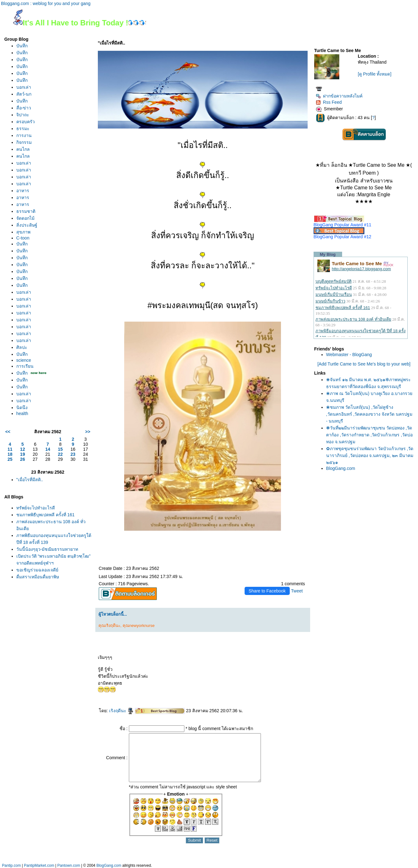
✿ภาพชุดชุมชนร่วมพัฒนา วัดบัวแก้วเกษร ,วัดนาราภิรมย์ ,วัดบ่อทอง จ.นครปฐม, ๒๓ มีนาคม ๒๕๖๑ (370, 455)
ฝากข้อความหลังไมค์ (339, 96)
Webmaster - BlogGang (349, 355)
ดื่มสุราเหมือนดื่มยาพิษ (38, 577)
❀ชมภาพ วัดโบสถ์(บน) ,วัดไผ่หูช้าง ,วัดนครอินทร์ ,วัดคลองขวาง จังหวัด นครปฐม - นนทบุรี (369, 414)
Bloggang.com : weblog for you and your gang (46, 3)
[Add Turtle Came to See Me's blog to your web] (364, 364)
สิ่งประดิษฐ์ (27, 225)
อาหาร (23, 191)
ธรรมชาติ (26, 211)
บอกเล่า (24, 87)
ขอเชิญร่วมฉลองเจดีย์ (37, 570)
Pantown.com (69, 865)
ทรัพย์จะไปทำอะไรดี (36, 508)
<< (8, 432)
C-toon (23, 238)
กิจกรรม (24, 142)
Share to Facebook (267, 591)
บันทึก (22, 46)
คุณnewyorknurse (139, 626)
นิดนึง (22, 408)
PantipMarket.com (39, 865)
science (24, 360)
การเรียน (25, 366)
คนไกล (23, 149)
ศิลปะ (22, 347)
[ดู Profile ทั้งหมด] (375, 74)
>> (87, 432)
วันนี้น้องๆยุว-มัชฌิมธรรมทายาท (47, 549)
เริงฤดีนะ (122, 711)
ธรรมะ (23, 129)
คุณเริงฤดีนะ (109, 626)
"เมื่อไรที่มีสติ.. (30, 480)
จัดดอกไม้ (25, 218)
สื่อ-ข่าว (24, 108)
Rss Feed (329, 102)
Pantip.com (11, 865)
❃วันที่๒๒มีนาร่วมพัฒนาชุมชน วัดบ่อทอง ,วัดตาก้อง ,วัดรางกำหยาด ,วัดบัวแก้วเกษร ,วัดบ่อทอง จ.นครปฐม (369, 435)
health (22, 413)
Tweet (297, 591)
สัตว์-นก (24, 94)
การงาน (24, 135)
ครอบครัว (26, 122)
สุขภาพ (23, 232)
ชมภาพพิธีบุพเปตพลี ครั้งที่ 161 (45, 515)
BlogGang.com (341, 468)
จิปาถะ (23, 115)
